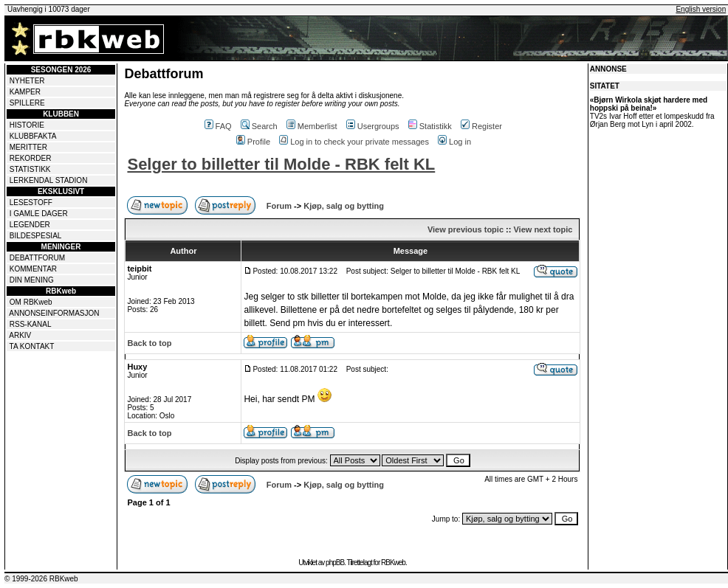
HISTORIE (27, 125)
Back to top (149, 343)
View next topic (543, 229)
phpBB (335, 563)
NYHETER (27, 81)
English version (701, 9)
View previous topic (466, 229)
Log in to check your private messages (354, 142)
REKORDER (31, 158)
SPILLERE (27, 103)
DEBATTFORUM (37, 258)
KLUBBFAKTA (33, 136)
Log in (454, 142)
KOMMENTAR (33, 269)
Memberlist (312, 126)
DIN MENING (32, 280)
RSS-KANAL (31, 324)
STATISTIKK (30, 169)
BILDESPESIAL (36, 236)
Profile (253, 142)
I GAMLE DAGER (39, 214)
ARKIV (20, 335)
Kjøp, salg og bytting (344, 206)
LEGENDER (30, 225)
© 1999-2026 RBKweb (41, 579)
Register (481, 126)
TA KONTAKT (32, 346)
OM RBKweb (31, 302)
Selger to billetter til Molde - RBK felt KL (281, 164)
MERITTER (28, 147)
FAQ (218, 126)
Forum (279, 206)
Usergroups (373, 126)
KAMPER (25, 92)
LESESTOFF (31, 203)
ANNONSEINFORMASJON (54, 313)
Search (259, 126)
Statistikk (430, 126)
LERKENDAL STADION (49, 180)
